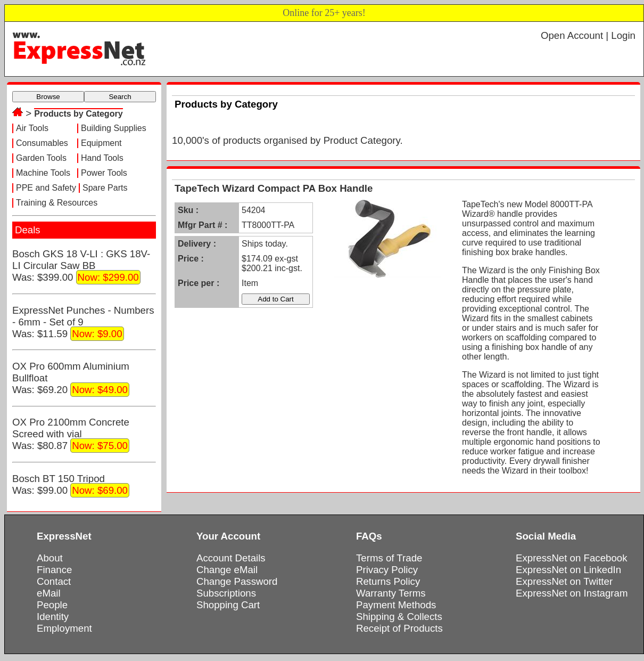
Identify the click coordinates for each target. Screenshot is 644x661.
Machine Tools (43, 173)
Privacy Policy (387, 570)
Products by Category (78, 114)
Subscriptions (226, 593)
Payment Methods (396, 605)
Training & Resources (57, 203)
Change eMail (227, 570)
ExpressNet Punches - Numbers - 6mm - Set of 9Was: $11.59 (83, 323)
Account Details (231, 558)
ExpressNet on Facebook (571, 558)
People (52, 605)
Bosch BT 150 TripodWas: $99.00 (71, 485)
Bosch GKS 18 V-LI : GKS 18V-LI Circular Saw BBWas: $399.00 (81, 266)
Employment (64, 628)
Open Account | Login (588, 35)
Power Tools (104, 173)
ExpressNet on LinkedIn (568, 570)
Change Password (237, 581)
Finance (54, 570)
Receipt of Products (399, 628)
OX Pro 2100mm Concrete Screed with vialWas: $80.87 (71, 435)
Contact (54, 581)
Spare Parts (105, 188)
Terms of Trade (389, 558)
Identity (53, 617)
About (50, 558)
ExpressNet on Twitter (564, 581)
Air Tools (32, 128)
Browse (48, 97)
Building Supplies (114, 128)
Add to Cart (275, 299)
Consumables (42, 143)
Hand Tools (102, 158)
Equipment (101, 143)
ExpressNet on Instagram (572, 593)
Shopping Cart (228, 605)
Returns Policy (388, 581)
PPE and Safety (46, 188)
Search (120, 97)
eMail (49, 593)
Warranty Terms (391, 593)
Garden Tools (41, 158)
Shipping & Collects (399, 617)
